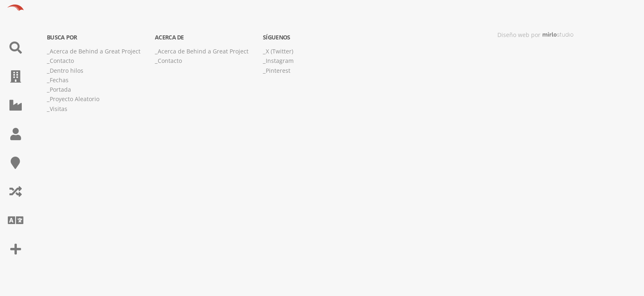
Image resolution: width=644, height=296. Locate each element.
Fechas (59, 80)
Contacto (62, 61)
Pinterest (278, 71)
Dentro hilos (67, 71)
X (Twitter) (279, 51)
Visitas (59, 109)
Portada (60, 89)
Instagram (280, 61)
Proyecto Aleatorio (75, 99)
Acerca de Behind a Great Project (95, 51)
